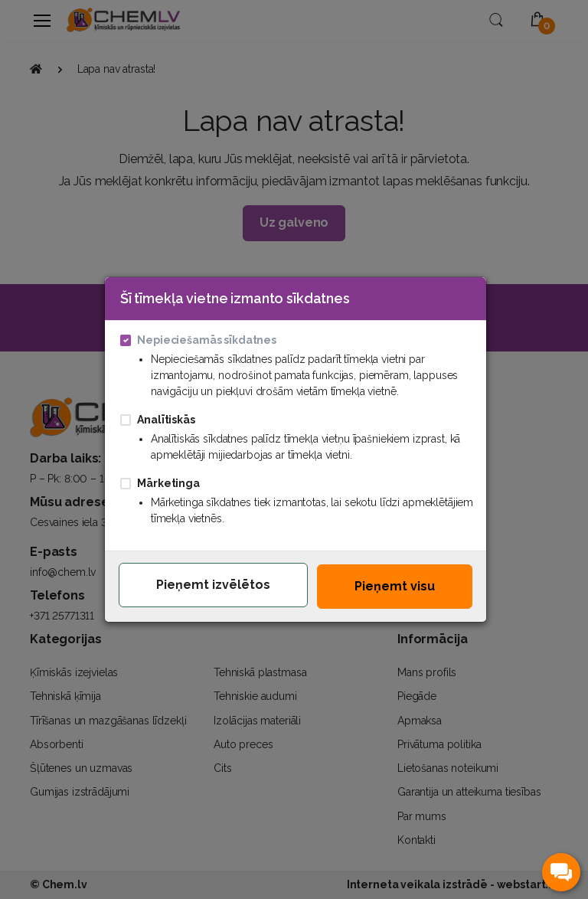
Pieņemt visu (395, 586)
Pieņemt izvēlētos (213, 585)
